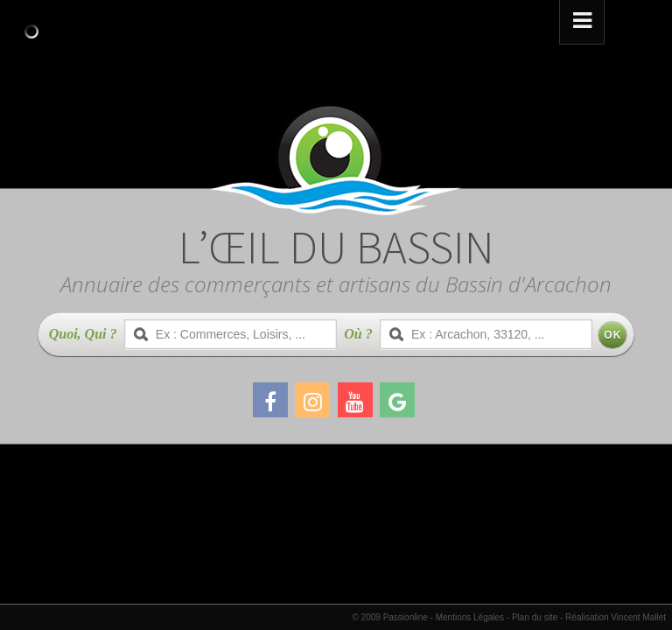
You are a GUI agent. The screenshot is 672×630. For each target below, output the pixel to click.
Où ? (358, 334)
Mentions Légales (470, 617)
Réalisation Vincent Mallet (616, 617)
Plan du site (535, 617)
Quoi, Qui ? (83, 334)
